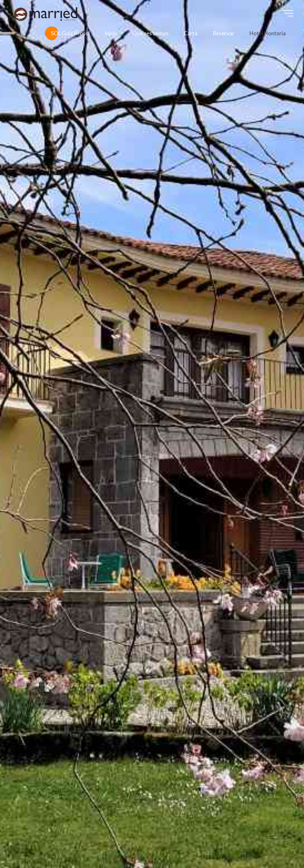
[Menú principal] (288, 13)
